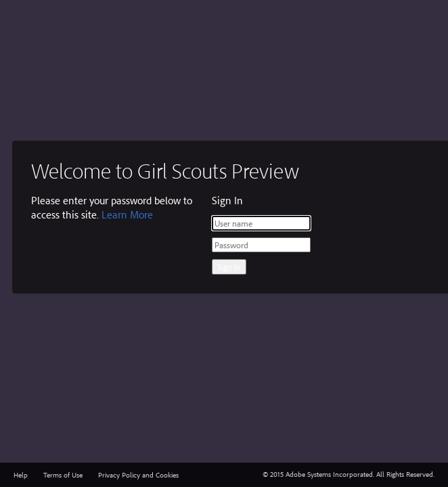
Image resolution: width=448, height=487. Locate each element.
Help (21, 475)
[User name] (261, 223)
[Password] (261, 245)
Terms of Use (63, 475)
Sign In (229, 266)
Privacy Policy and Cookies (138, 475)
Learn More (127, 214)
